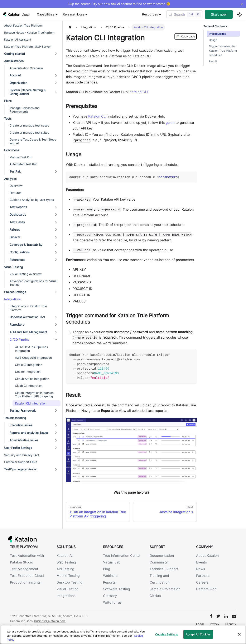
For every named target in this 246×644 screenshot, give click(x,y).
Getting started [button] (15, 54)
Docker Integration (28, 372)
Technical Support (164, 569)
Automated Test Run (23, 164)
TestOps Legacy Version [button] (21, 469)
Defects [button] (15, 237)
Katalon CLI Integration (31, 403)
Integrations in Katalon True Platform (28, 308)
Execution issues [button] (21, 425)
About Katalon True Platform (23, 25)
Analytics (10, 179)
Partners (203, 576)
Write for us (112, 602)
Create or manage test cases (29, 125)
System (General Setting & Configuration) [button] (28, 92)
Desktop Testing (69, 582)
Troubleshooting (15, 418)
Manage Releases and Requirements (25, 110)
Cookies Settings (167, 634)
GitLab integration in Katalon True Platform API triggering (34, 395)
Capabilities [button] (46, 14)
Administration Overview (26, 68)
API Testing (65, 569)
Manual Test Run (21, 157)
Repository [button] (17, 325)
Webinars (110, 576)
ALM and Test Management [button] (28, 332)
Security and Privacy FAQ (22, 455)
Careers (202, 582)
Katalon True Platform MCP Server (27, 47)
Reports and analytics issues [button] (29, 433)
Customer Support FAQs (21, 462)
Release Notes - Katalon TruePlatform (30, 33)
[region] (123, 635)
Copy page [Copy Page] (186, 36)
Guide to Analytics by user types (32, 200)
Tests (8, 118)
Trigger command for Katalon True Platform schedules (223, 51)
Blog (107, 569)
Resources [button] (150, 14)
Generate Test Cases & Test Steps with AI (33, 141)
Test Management (24, 569)
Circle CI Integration (29, 365)
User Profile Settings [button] (18, 448)
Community (159, 562)
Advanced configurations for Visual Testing (33, 283)
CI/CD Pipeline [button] (19, 340)
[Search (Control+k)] (184, 14)
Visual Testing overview (26, 274)
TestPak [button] (15, 171)
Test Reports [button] (18, 207)
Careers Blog (206, 589)
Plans (8, 101)
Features (15, 193)
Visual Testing (14, 267)
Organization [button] (18, 83)
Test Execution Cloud (27, 576)
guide (170, 123)
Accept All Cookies (198, 634)
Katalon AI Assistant (18, 39)
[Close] (239, 634)
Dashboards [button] (18, 214)
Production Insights (25, 582)
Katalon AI (65, 556)
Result (213, 61)
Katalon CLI (139, 92)
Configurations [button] (20, 252)
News (201, 569)
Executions (12, 150)
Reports (109, 582)
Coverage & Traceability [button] (26, 245)
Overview (16, 186)
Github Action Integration (32, 379)
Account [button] (15, 75)
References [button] (17, 260)
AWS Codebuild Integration (33, 358)
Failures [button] (15, 230)
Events (201, 562)
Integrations (12, 299)
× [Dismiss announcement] (242, 4)
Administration (14, 61)
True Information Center (122, 556)
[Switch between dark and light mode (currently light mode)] (239, 14)
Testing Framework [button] (23, 410)
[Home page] (70, 27)
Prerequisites (218, 34)
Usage (213, 40)
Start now (219, 14)
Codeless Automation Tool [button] (27, 317)
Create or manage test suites (29, 133)
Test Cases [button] (17, 222)
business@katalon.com (50, 621)
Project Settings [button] (15, 292)
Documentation (162, 556)
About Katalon (207, 556)
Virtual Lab (112, 562)
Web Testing (66, 562)
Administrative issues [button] (24, 440)
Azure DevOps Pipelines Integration (31, 349)
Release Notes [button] (74, 14)
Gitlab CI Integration (29, 386)
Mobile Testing (68, 576)
